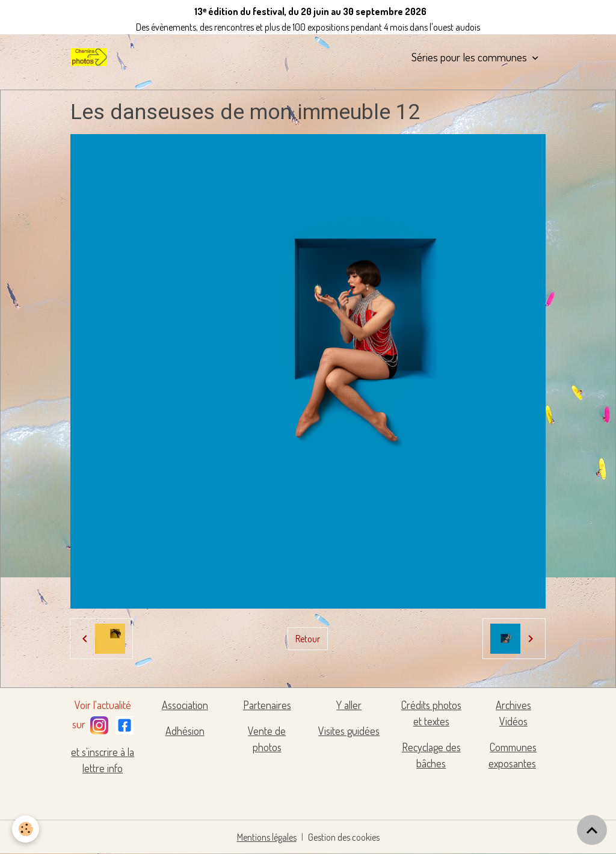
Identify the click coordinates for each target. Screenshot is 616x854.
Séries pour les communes (470, 57)
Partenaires (267, 705)
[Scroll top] (592, 830)
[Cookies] (26, 829)
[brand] (91, 57)
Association (185, 705)
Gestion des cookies (344, 837)
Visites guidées (349, 731)
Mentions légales (267, 837)
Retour (308, 639)
